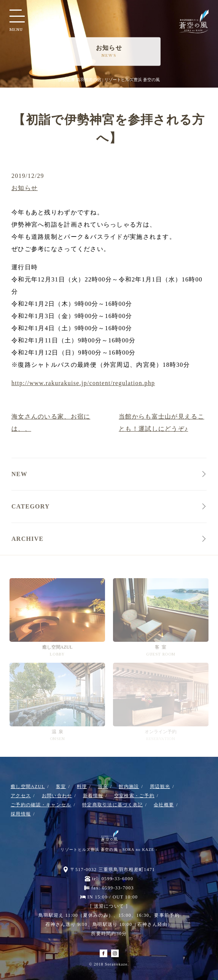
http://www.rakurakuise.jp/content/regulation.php (83, 383)
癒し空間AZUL (28, 787)
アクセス (21, 796)
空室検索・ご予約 (134, 796)
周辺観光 (160, 787)
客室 (61, 787)
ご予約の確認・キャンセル (41, 805)
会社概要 (164, 805)
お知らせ (25, 188)
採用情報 (21, 814)
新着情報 (93, 796)
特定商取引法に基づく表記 (112, 805)
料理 (82, 787)
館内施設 (129, 787)
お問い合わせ (57, 796)
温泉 (103, 787)
